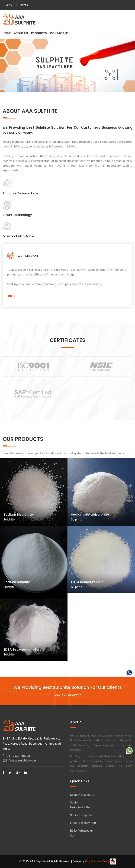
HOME (7, 33)
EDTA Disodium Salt (83, 823)
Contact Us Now (67, 695)
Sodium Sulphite (81, 815)
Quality (7, 5)
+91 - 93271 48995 (16, 756)
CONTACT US (59, 33)
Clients (23, 5)
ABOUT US (21, 33)
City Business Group (100, 861)
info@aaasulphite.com (19, 761)
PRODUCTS (39, 33)
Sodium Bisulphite (82, 795)
